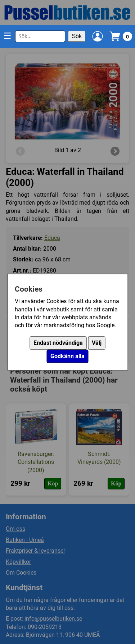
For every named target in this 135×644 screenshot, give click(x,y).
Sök (77, 36)
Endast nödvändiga (58, 343)
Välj (97, 343)
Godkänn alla (67, 356)
